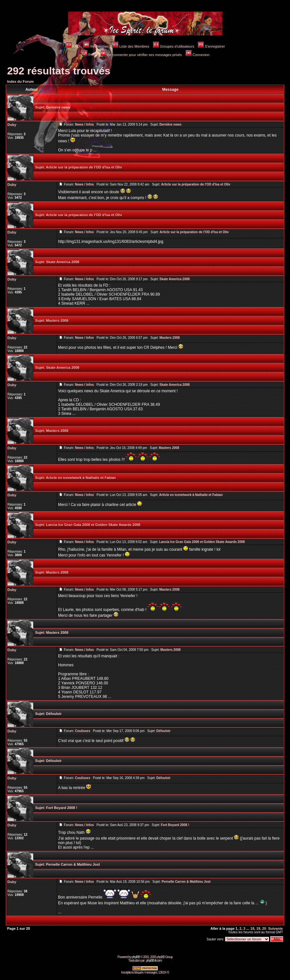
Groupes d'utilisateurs (174, 46)
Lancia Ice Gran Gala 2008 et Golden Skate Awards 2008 (93, 525)
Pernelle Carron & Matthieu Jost (73, 864)
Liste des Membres (131, 46)
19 (258, 928)
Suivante (275, 928)
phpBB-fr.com (154, 961)
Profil (89, 55)
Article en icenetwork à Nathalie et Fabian (81, 478)
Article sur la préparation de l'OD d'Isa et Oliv (84, 167)
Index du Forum (20, 81)
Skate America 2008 (63, 262)
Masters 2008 (57, 320)
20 (264, 928)
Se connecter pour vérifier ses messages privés (141, 55)
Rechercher (96, 46)
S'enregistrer (211, 46)
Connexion (198, 55)
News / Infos (84, 124)
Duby (12, 125)
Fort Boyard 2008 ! (62, 808)
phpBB (136, 957)
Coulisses (82, 731)
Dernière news (58, 107)
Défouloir (54, 714)
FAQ (73, 46)
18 (252, 928)
